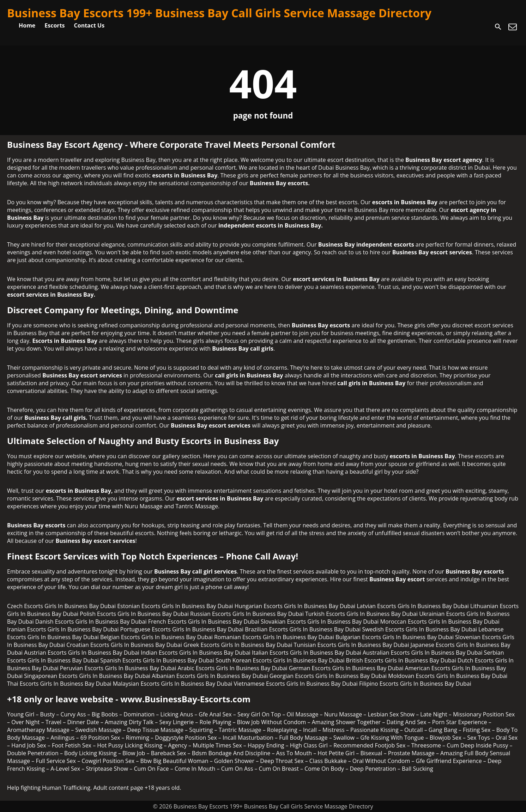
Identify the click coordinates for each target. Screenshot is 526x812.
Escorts (55, 25)
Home (27, 25)
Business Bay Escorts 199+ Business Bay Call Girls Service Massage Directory (219, 13)
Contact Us (89, 25)
